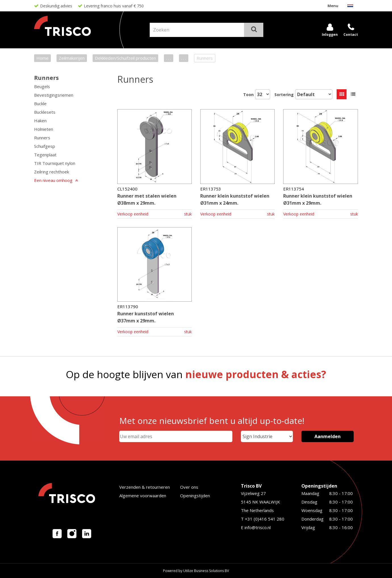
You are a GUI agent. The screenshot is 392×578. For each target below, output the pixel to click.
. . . (169, 58)
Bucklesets (45, 112)
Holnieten (44, 129)
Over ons (189, 487)
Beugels (42, 86)
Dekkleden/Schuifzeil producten (125, 58)
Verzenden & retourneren (145, 487)
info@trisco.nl (258, 527)
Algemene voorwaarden (143, 496)
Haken (40, 121)
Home (42, 58)
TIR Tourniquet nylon (55, 163)
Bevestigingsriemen (54, 95)
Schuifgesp (45, 146)
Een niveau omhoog (53, 180)
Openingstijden (195, 496)
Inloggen (330, 35)
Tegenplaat (45, 155)
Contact (351, 35)
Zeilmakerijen (72, 58)
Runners (46, 78)
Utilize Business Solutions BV (206, 571)
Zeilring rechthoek (52, 172)
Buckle (40, 103)
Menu (333, 6)
